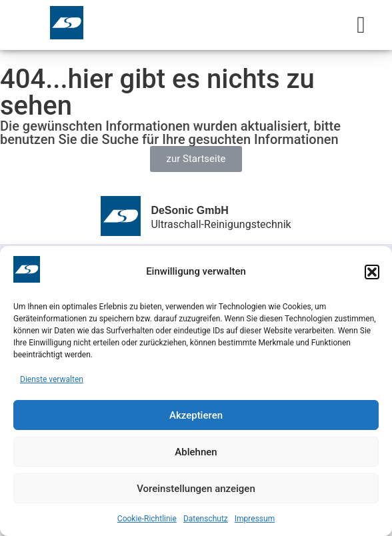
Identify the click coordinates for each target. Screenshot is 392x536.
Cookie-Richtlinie (147, 519)
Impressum (255, 519)
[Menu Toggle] (361, 25)
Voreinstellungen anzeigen (196, 489)
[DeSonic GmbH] (121, 216)
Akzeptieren (196, 415)
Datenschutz (206, 519)
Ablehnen (196, 452)
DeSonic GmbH (189, 210)
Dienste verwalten (52, 379)
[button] (372, 272)
